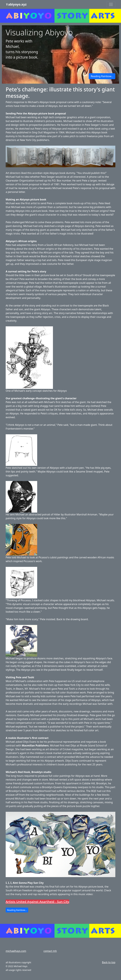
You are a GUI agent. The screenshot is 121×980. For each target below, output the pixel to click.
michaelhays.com (16, 951)
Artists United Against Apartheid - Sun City (37, 902)
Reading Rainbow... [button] (102, 76)
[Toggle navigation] (111, 4)
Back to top (109, 962)
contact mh (50, 951)
